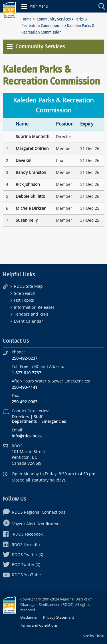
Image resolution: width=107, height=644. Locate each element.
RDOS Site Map (28, 286)
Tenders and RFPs (31, 314)
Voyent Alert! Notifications (32, 524)
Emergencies (54, 421)
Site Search (25, 293)
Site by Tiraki (93, 636)
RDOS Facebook (23, 534)
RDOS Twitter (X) (23, 555)
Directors (20, 417)
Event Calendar (29, 321)
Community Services (54, 19)
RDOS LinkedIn (21, 545)
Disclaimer (29, 617)
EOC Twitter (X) (22, 564)
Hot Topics (24, 300)
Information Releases (34, 307)
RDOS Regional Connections (34, 512)
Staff (38, 417)
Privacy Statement (59, 617)
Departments (24, 421)
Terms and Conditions (39, 625)
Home (26, 19)
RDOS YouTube (22, 575)
